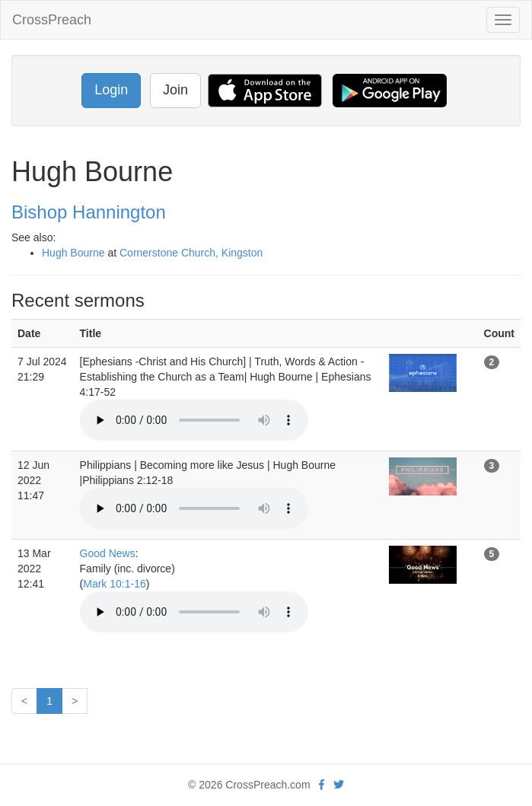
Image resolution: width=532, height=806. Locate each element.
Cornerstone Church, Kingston (191, 253)
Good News (108, 553)
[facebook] (322, 785)
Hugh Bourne (73, 253)
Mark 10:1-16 (114, 584)
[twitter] (339, 785)
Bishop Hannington (89, 212)
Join (175, 90)
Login (111, 90)
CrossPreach (52, 20)
